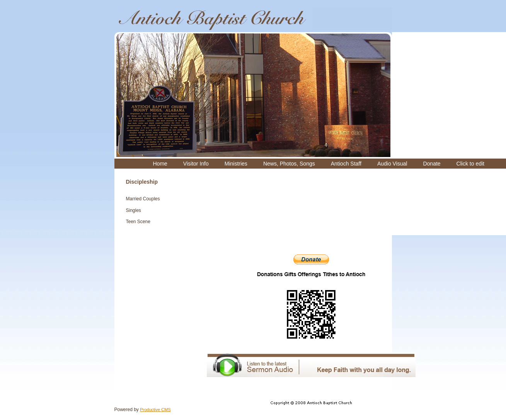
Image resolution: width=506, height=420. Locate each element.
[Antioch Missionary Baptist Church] (213, 19)
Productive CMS (155, 410)
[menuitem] (160, 164)
